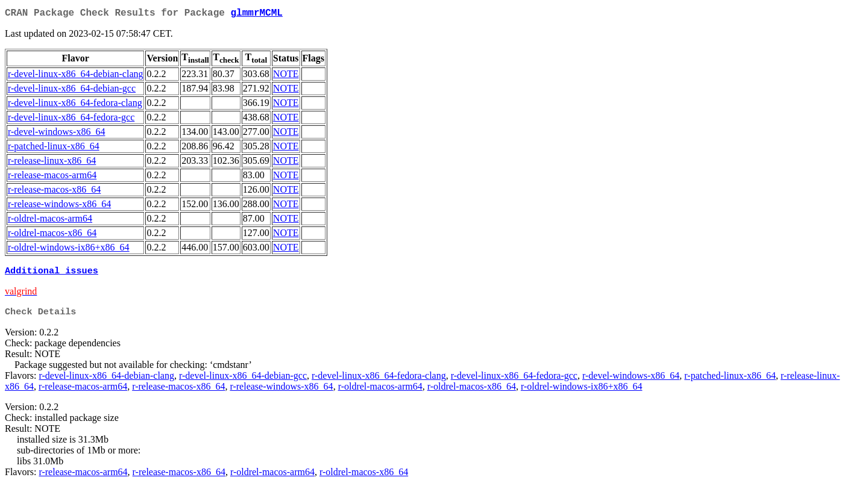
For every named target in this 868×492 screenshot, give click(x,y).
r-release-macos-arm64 (52, 177)
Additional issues (52, 274)
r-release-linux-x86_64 (52, 163)
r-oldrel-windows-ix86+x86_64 (69, 250)
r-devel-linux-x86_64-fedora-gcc (71, 120)
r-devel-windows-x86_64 (56, 134)
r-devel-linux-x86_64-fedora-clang (75, 105)
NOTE (286, 76)
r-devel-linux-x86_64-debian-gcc (72, 91)
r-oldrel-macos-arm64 (50, 221)
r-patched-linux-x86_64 (54, 148)
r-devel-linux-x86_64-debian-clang (75, 76)
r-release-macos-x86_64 (54, 192)
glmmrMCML (256, 14)
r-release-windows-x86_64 (59, 206)
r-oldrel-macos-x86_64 (52, 235)
